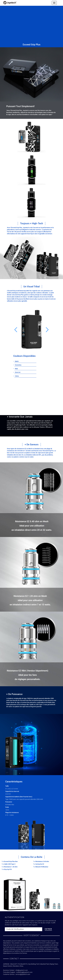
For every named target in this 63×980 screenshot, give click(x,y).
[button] (16, 330)
